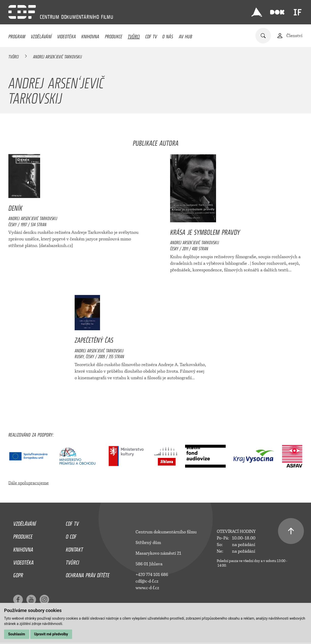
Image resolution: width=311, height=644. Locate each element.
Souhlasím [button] (17, 634)
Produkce (114, 35)
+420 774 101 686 (152, 575)
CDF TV (151, 35)
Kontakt (74, 548)
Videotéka (67, 35)
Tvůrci (134, 35)
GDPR (18, 574)
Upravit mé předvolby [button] (51, 634)
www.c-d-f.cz (147, 588)
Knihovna (90, 35)
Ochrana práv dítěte (88, 574)
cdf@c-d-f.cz (147, 581)
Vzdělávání (41, 35)
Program (17, 35)
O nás (168, 35)
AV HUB (185, 35)
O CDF (71, 535)
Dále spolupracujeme (29, 483)
